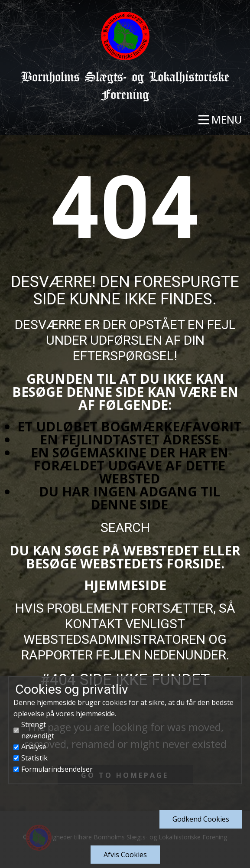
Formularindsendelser (57, 769)
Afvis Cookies (125, 855)
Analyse (34, 747)
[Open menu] (220, 120)
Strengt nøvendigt (38, 730)
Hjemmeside (125, 585)
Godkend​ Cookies (201, 819)
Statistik (34, 758)
